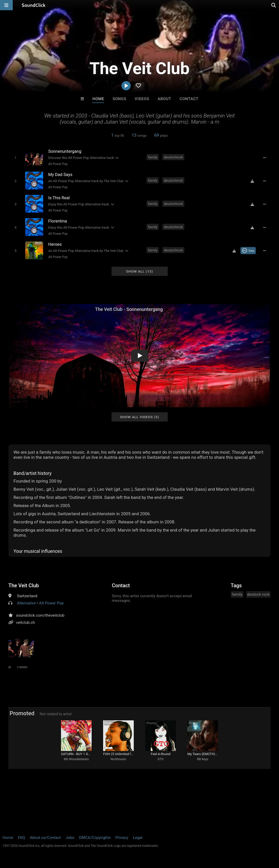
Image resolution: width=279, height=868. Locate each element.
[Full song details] (264, 158)
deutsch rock (258, 594)
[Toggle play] (15, 158)
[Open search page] (274, 5)
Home (98, 99)
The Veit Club (24, 585)
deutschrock (173, 157)
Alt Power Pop (58, 164)
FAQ (21, 838)
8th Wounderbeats (76, 759)
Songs (119, 99)
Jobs (70, 838)
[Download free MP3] (252, 181)
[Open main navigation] (6, 5)
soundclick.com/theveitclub (40, 615)
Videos (142, 99)
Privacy (122, 838)
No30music (118, 759)
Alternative (26, 603)
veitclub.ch (26, 623)
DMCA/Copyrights (95, 838)
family (153, 157)
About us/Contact (45, 838)
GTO (161, 759)
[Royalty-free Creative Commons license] (248, 251)
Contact (189, 99)
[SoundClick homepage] (34, 5)
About (165, 99)
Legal (138, 838)
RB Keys (203, 759)
